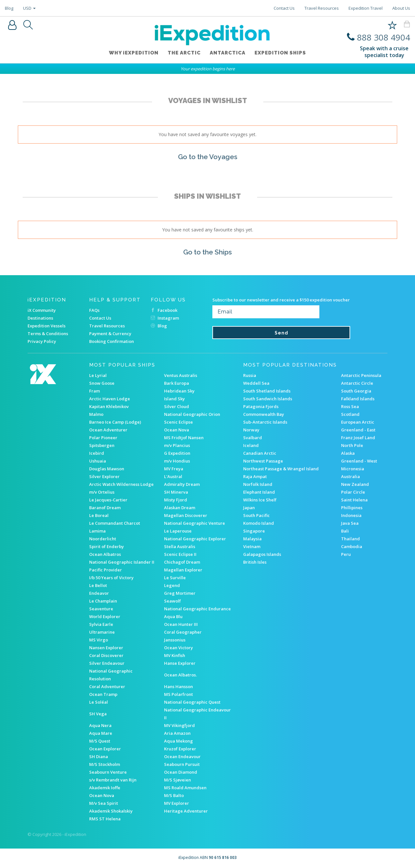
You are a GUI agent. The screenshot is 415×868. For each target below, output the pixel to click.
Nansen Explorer (106, 648)
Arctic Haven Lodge (110, 399)
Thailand (350, 539)
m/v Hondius (177, 461)
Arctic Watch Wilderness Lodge (121, 484)
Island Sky (174, 399)
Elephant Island (259, 492)
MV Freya (174, 469)
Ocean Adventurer (108, 430)
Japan (249, 508)
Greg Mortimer (180, 593)
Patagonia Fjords (261, 406)
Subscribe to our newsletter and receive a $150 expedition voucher (281, 300)
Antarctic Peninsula (361, 375)
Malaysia (252, 539)
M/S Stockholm (105, 764)
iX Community (42, 310)
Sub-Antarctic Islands (265, 422)
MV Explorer (177, 803)
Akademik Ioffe (105, 788)
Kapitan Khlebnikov (109, 406)
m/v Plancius (177, 445)
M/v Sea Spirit (104, 803)
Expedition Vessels (47, 326)
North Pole (352, 445)
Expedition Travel (366, 8)
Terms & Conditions (48, 334)
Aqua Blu (173, 616)
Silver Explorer (104, 476)
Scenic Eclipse (178, 422)
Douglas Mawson (107, 469)
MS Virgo (99, 640)
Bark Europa (177, 383)
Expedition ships (282, 54)
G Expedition (177, 453)
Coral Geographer (183, 632)
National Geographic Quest (192, 702)
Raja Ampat (255, 476)
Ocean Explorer (105, 749)
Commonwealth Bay (264, 414)
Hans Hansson (178, 686)
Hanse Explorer (180, 663)
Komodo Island (259, 523)
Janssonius (175, 640)
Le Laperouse (178, 531)
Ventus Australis (181, 375)
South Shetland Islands (267, 391)
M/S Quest (100, 741)
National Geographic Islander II (122, 562)
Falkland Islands (358, 399)
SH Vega (98, 714)
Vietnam (252, 546)
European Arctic (358, 422)
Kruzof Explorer (180, 749)
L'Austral (173, 476)
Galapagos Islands (262, 554)
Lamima (97, 531)
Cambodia (352, 546)
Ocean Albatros (105, 554)
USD (29, 8)
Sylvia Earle (101, 624)
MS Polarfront (178, 694)
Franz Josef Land (358, 438)
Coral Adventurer (107, 686)
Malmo (96, 414)
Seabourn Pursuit (182, 764)
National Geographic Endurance (197, 609)
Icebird (97, 453)
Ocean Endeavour (182, 757)
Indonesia (351, 515)
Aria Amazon (177, 733)
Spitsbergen (102, 445)
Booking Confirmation (112, 341)
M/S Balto (174, 795)
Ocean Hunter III (181, 624)
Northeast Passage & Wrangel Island (281, 469)
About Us (401, 8)
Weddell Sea (256, 383)
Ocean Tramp (103, 694)
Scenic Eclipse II (180, 554)
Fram (95, 391)
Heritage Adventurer (186, 811)
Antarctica (228, 54)
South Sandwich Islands (268, 399)
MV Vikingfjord (179, 725)
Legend (172, 585)
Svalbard (253, 438)
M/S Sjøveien (178, 780)
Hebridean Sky (179, 391)
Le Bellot (98, 585)
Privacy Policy (42, 341)
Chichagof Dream (182, 562)
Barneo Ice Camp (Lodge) (115, 422)
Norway (251, 430)
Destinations (40, 318)
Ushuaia (98, 461)
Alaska (348, 453)
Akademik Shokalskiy (111, 811)
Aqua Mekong (178, 741)
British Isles (255, 562)
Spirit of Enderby (107, 546)
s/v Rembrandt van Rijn (113, 780)
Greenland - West (359, 461)
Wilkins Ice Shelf (260, 500)
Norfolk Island (258, 484)
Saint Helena (354, 500)
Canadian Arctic (260, 453)
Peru (346, 554)
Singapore (254, 531)
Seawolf (172, 601)
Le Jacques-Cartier (108, 500)
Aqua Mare (101, 733)
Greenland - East (358, 430)
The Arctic (184, 54)
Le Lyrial (98, 375)
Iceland (251, 445)
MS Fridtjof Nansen (184, 438)
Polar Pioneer (103, 438)
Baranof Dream (105, 508)
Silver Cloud (177, 406)
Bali (345, 531)
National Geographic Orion (192, 414)
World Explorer (105, 616)
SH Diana (99, 757)
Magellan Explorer (183, 570)
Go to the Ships (207, 252)
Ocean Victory (178, 648)
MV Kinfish (175, 655)
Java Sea (350, 523)
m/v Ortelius (102, 492)
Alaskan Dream (180, 508)
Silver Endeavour (107, 663)
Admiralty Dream (182, 484)
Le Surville (175, 578)
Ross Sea (350, 406)
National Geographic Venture (195, 523)
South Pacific (256, 515)
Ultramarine (102, 632)
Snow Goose (102, 383)
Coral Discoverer (106, 655)
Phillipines (352, 508)
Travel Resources (322, 8)
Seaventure (101, 609)
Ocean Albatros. (180, 675)
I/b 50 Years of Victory (111, 578)
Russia (250, 375)
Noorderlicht (103, 539)
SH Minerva (176, 492)
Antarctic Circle (357, 383)
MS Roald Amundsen (185, 788)
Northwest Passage (263, 461)
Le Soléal (99, 702)
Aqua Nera (100, 725)
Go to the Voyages (208, 156)
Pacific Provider (106, 570)
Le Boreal (99, 515)
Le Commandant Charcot (115, 523)
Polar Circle (353, 492)
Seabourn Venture (108, 772)
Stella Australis (180, 546)
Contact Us (284, 8)
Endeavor (99, 593)
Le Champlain (103, 601)
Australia (350, 476)
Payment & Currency (110, 334)
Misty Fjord (176, 500)
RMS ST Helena (105, 819)
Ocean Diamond (181, 772)
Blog (9, 8)
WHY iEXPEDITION (132, 54)
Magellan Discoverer (186, 515)
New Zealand (355, 484)
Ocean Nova (177, 430)
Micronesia (353, 469)
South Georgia (356, 391)
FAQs (94, 310)
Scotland (350, 414)
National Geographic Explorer (195, 539)
